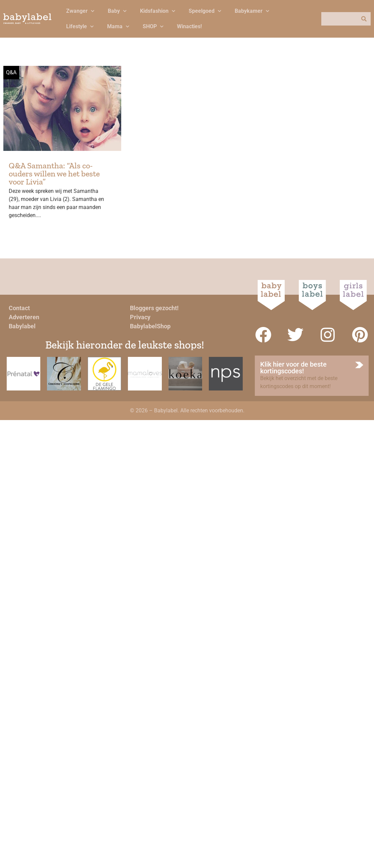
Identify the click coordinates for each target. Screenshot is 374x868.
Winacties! (189, 26)
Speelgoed (205, 11)
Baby (117, 11)
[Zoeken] (364, 19)
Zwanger (80, 11)
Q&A (11, 72)
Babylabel (22, 326)
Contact (19, 308)
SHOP (153, 26)
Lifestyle (80, 26)
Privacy (140, 317)
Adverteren (24, 317)
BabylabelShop (150, 326)
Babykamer (252, 11)
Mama (118, 26)
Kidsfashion (158, 11)
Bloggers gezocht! (154, 308)
